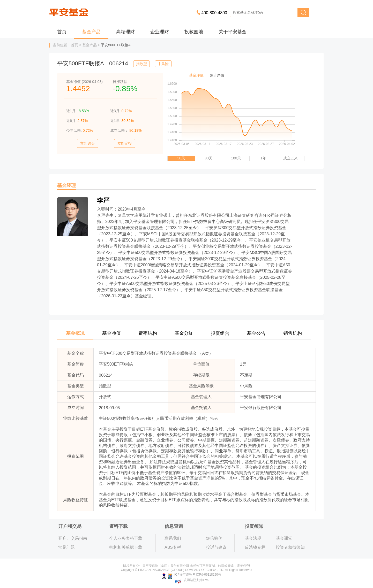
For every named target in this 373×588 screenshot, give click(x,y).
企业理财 (160, 32)
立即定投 (125, 143)
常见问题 (66, 547)
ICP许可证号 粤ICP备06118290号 (192, 575)
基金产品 (91, 32)
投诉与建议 (216, 547)
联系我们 (173, 538)
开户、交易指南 (73, 538)
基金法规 (253, 538)
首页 (62, 32)
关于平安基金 (233, 32)
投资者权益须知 (290, 547)
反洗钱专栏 (255, 547)
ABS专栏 (173, 547)
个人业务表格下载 (126, 538)
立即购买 (87, 143)
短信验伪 (214, 538)
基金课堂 (284, 538)
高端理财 (125, 32)
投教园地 (194, 32)
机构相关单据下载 (126, 547)
